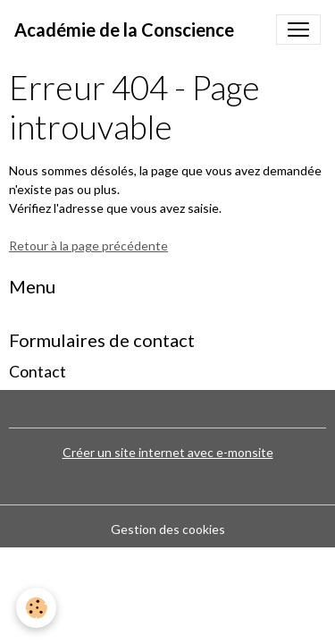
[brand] (124, 30)
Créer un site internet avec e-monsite (168, 452)
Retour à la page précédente (88, 246)
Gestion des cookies (168, 529)
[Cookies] (36, 608)
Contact (38, 372)
